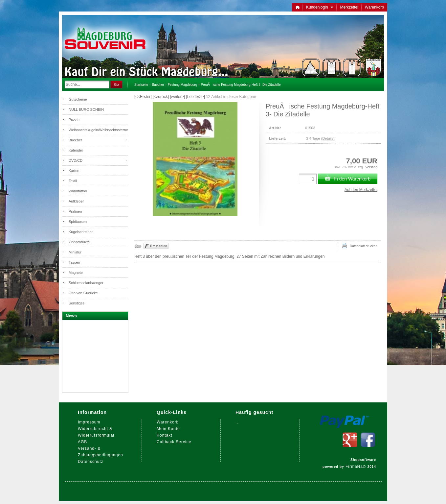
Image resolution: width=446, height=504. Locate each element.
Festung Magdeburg (183, 85)
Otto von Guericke (83, 293)
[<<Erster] (143, 97)
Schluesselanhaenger (86, 283)
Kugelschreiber (81, 232)
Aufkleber (76, 201)
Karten (74, 171)
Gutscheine (78, 99)
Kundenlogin (320, 7)
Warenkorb (374, 7)
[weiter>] (177, 97)
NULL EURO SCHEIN (86, 109)
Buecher (158, 85)
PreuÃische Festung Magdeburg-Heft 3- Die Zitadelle (241, 85)
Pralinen (75, 211)
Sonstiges (77, 303)
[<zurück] (161, 97)
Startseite (141, 85)
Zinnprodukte (79, 242)
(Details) (328, 138)
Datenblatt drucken (360, 246)
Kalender (76, 150)
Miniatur (75, 252)
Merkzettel (349, 7)
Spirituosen (78, 222)
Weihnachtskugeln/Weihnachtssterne (98, 130)
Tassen (74, 262)
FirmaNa (354, 467)
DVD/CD (76, 160)
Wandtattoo (78, 191)
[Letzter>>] (195, 97)
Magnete (76, 273)
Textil (73, 181)
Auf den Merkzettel (361, 190)
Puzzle (74, 120)
